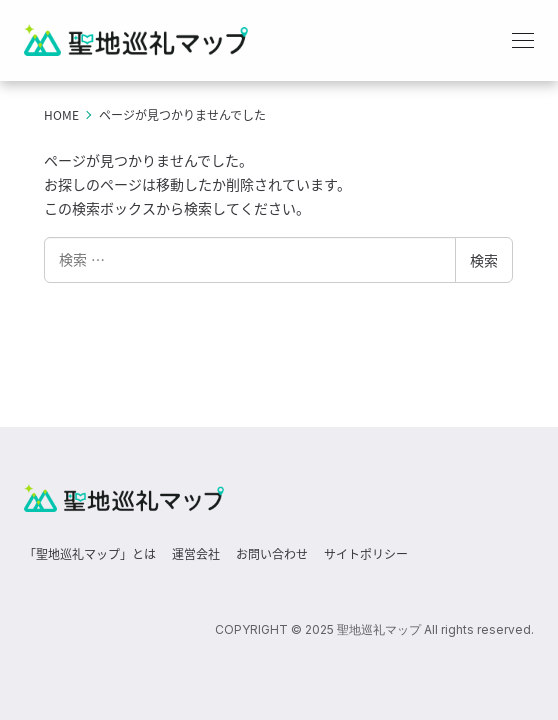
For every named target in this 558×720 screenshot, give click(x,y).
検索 (484, 260)
